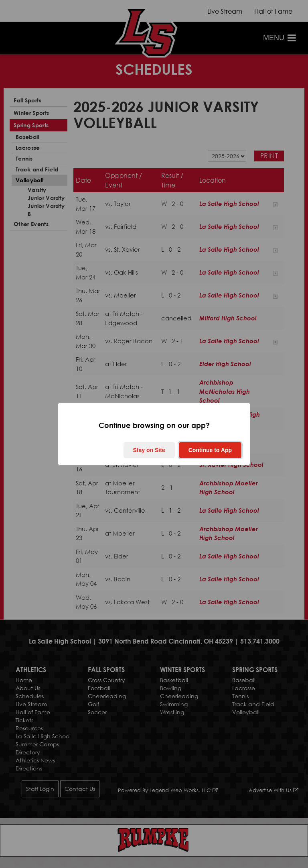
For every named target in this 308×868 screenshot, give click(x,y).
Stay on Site (149, 450)
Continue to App (210, 450)
